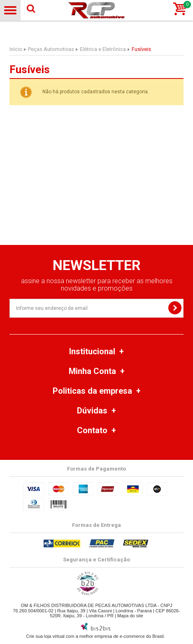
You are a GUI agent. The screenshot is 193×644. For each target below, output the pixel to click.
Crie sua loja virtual (45, 636)
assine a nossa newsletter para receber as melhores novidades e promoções (97, 285)
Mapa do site (130, 616)
